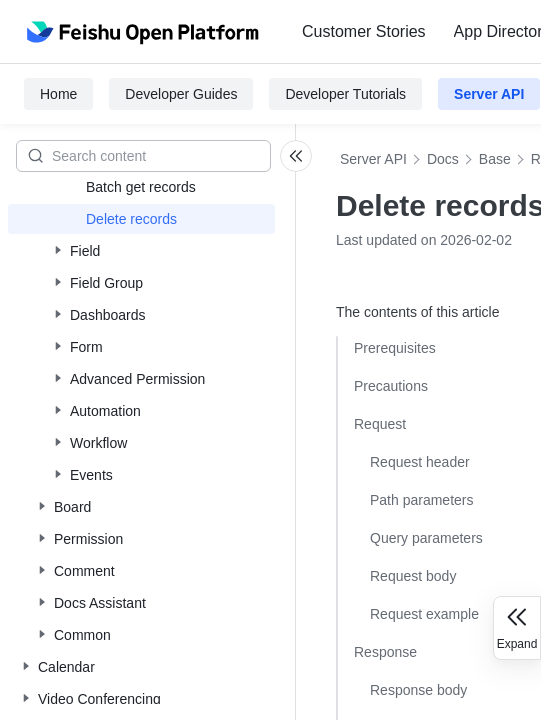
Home (58, 94)
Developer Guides (181, 94)
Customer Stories (364, 31)
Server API (489, 94)
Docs (443, 159)
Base (495, 159)
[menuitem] (364, 32)
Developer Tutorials (345, 94)
